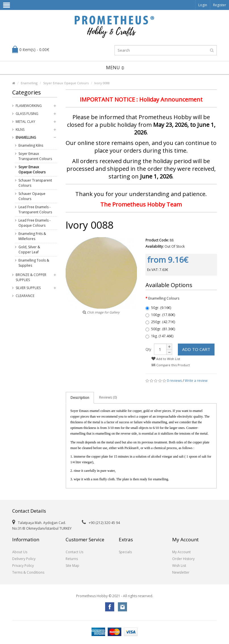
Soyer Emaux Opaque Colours (66, 83)
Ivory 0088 (102, 83)
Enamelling (29, 83)
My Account (181, 552)
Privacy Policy (23, 566)
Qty (148, 349)
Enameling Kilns (31, 145)
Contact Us (74, 552)
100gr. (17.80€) (160, 315)
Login (203, 5)
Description (80, 398)
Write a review (196, 381)
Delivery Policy (24, 559)
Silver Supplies (28, 288)
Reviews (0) (108, 397)
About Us (20, 552)
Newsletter (181, 572)
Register (220, 5)
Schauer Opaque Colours (32, 196)
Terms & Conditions (28, 572)
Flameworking (29, 106)
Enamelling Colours (164, 298)
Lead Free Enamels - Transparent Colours (35, 210)
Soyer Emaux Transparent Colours (35, 156)
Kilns (20, 130)
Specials (125, 552)
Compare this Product (171, 365)
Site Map (72, 566)
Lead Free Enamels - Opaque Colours (35, 223)
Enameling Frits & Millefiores (32, 236)
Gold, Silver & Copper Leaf (29, 250)
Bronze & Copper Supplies (31, 277)
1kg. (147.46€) (159, 336)
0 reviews (174, 381)
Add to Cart (196, 349)
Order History (183, 559)
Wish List (179, 566)
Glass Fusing (27, 114)
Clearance (25, 296)
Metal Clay (25, 122)
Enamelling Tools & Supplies (34, 263)
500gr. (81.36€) (160, 329)
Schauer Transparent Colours (35, 183)
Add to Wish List (166, 359)
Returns (72, 559)
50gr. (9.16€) (158, 308)
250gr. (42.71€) (160, 322)
